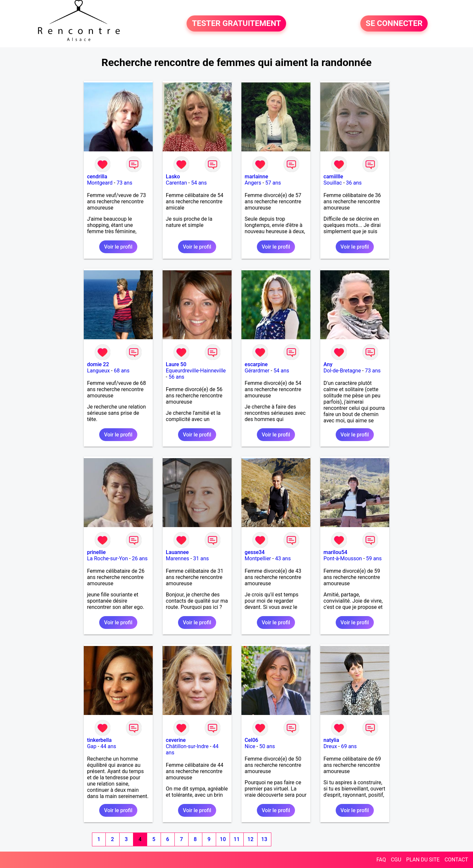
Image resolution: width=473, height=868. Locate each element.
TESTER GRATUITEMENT (236, 24)
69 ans (349, 746)
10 (223, 839)
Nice (250, 746)
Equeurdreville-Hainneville (196, 371)
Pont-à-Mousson (343, 558)
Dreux (330, 746)
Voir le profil (118, 247)
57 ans (273, 183)
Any (328, 364)
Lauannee (177, 552)
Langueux (98, 371)
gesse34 (255, 552)
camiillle (333, 177)
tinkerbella (99, 740)
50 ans (267, 746)
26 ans (140, 558)
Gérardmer (257, 371)
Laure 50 (176, 364)
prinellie (96, 552)
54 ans (199, 183)
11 (236, 839)
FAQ (381, 860)
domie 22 (98, 364)
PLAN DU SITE (423, 860)
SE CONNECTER (394, 24)
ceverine (176, 740)
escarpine (256, 364)
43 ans (283, 558)
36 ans (354, 183)
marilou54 (336, 552)
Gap (92, 746)
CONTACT (456, 860)
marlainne (256, 177)
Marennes (178, 558)
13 (264, 839)
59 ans (374, 558)
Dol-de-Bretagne (342, 371)
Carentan (176, 183)
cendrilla (97, 177)
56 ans (176, 377)
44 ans (108, 746)
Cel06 (251, 740)
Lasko (173, 177)
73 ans (124, 183)
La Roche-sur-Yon (107, 558)
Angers (253, 183)
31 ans (201, 558)
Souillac (333, 183)
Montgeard (100, 183)
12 (250, 839)
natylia (331, 740)
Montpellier (258, 558)
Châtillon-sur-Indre (187, 746)
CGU (396, 860)
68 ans (122, 371)
